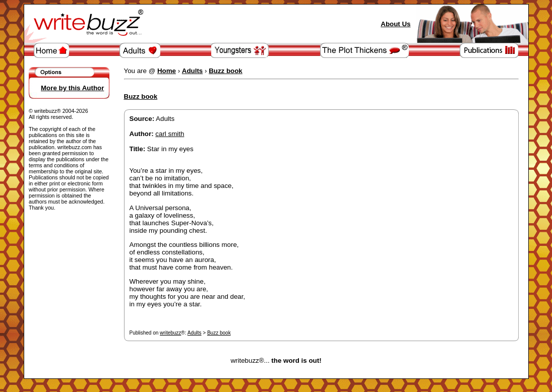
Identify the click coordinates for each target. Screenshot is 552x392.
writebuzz (170, 333)
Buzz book (219, 333)
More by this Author (72, 88)
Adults (195, 333)
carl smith (170, 134)
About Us (395, 24)
